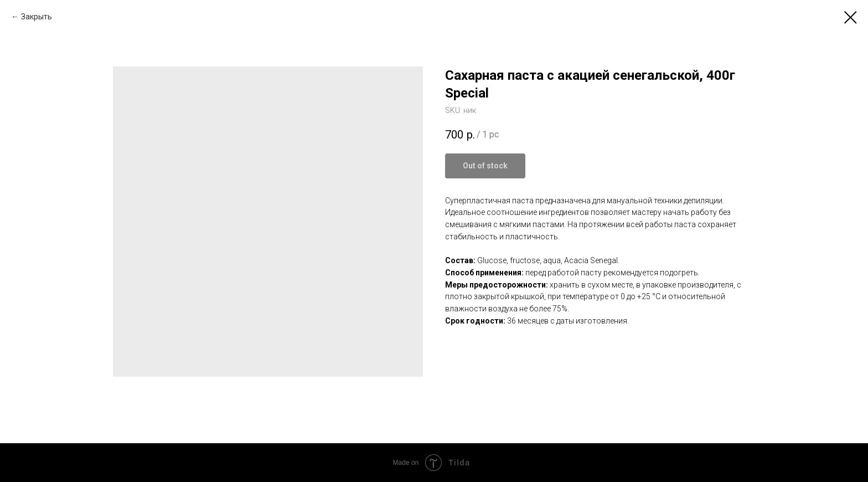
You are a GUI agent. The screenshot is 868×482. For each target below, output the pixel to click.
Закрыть (37, 17)
